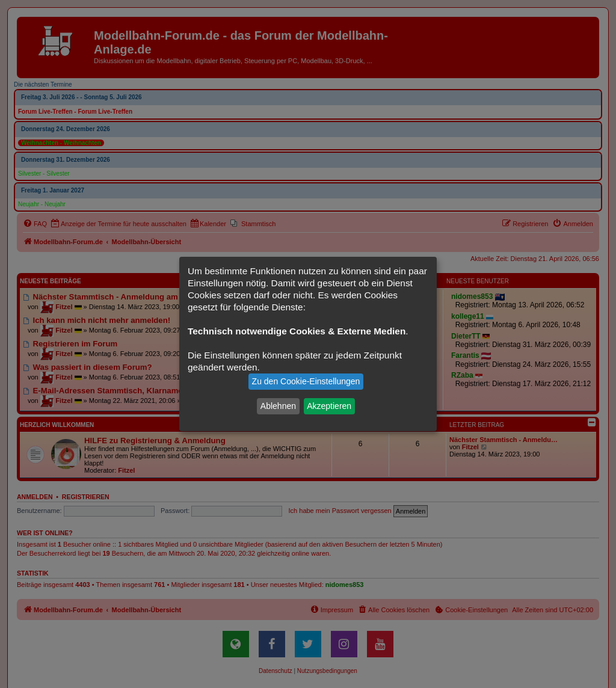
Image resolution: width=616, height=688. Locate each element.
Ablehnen (278, 406)
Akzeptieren (329, 406)
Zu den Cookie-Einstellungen (306, 381)
